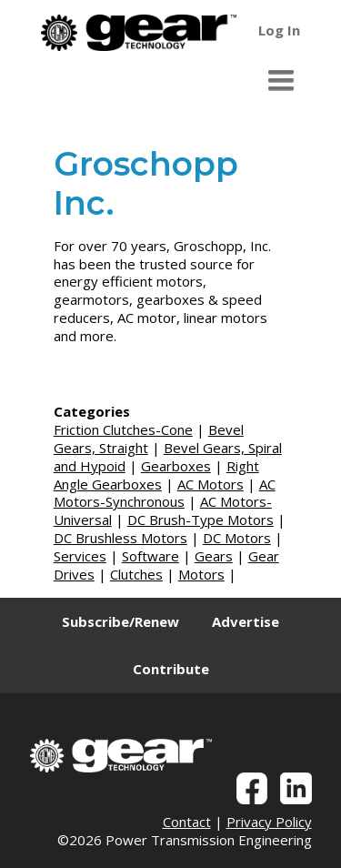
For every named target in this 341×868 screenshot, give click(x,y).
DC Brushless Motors (120, 538)
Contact (187, 822)
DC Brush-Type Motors (201, 520)
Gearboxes (176, 466)
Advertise (246, 621)
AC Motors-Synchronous (165, 493)
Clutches (136, 574)
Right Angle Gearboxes (156, 475)
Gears (214, 556)
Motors (201, 574)
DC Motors (237, 538)
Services (80, 556)
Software (150, 556)
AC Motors (211, 484)
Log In (279, 30)
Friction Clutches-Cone (123, 429)
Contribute (171, 669)
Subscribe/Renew (120, 621)
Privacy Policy (269, 822)
